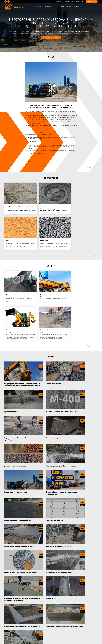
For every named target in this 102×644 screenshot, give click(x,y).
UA (15, 2)
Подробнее (93, 522)
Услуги (57, 7)
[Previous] (4, 28)
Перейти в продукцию (51, 40)
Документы (32, 623)
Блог (63, 7)
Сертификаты (33, 620)
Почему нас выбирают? (51, 484)
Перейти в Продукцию (90, 192)
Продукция (48, 7)
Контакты (77, 7)
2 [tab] (52, 52)
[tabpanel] (51, 27)
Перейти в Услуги (91, 254)
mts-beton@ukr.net (58, 630)
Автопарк (69, 7)
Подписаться (82, 625)
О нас (51, 60)
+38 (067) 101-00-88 (61, 2)
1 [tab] (50, 52)
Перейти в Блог (92, 473)
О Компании (39, 7)
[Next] (98, 28)
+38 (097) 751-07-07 (71, 2)
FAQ (83, 7)
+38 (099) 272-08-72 (80, 2)
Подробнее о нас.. (91, 134)
